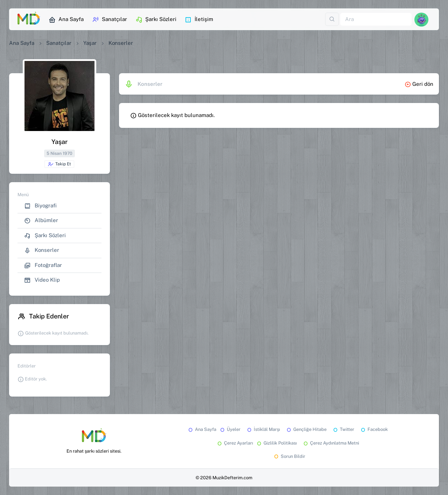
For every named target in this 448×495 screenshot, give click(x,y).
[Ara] (376, 19)
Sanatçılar (110, 20)
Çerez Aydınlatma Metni (331, 443)
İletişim (199, 20)
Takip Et (59, 164)
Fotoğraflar (43, 265)
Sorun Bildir (289, 456)
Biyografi (40, 206)
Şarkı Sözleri (156, 20)
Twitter (343, 429)
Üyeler (230, 429)
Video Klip (42, 280)
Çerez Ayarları (235, 443)
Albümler (41, 221)
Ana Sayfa (66, 20)
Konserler (42, 250)
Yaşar (90, 43)
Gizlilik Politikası (276, 443)
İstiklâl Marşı (263, 429)
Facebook (374, 429)
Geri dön (419, 84)
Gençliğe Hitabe (306, 429)
